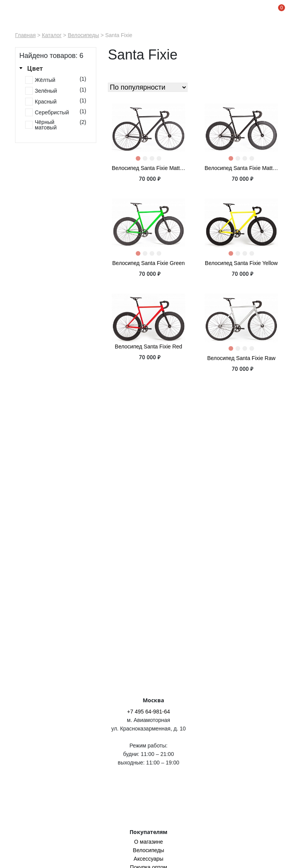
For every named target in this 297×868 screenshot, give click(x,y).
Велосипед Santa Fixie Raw (242, 358)
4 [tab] (160, 160)
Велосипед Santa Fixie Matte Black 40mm (148, 168)
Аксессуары (149, 859)
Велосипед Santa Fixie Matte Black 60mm (241, 168)
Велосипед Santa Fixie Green (148, 263)
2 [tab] (147, 160)
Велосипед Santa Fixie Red (148, 347)
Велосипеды (83, 35)
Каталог (52, 35)
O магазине (148, 842)
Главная (25, 35)
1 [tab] (140, 160)
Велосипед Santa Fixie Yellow (241, 263)
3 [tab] (154, 160)
